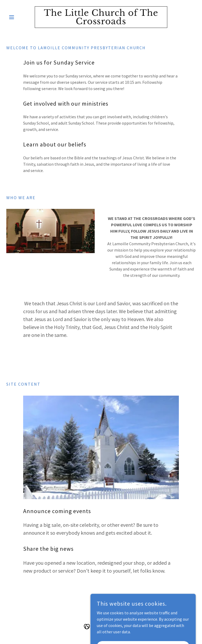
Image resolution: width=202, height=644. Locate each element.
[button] (21, 17)
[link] (101, 23)
